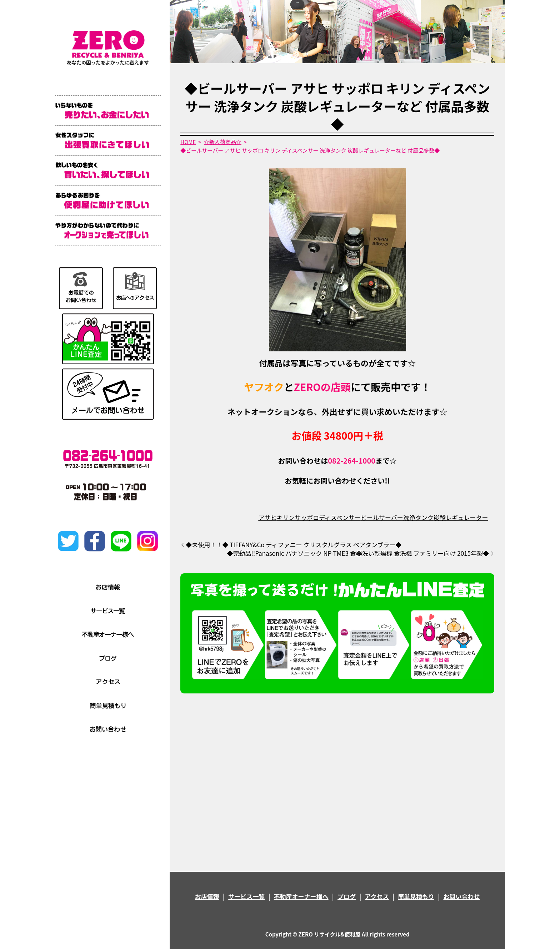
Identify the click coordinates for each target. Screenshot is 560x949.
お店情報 (207, 896)
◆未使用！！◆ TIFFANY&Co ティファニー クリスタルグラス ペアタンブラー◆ (294, 545)
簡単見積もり (416, 896)
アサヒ (267, 517)
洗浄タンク (418, 517)
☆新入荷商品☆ (223, 142)
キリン (286, 517)
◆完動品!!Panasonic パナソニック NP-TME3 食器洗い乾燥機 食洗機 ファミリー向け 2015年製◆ (358, 553)
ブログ (347, 896)
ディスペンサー (340, 517)
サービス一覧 (246, 896)
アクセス (377, 896)
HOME (188, 142)
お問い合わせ (461, 896)
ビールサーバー (382, 517)
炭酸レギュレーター (461, 517)
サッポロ (307, 517)
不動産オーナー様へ (301, 896)
